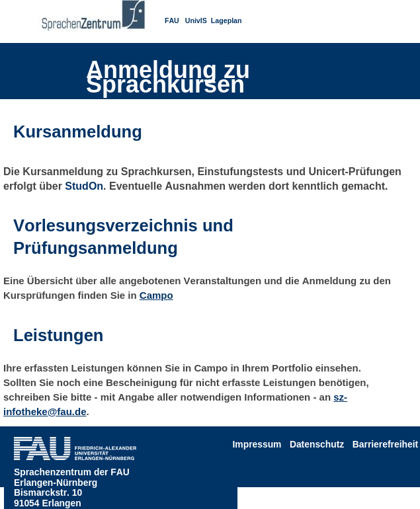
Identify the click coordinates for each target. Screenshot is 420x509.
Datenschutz (317, 444)
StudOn (84, 186)
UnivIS (196, 20)
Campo (156, 295)
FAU (172, 20)
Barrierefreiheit (385, 444)
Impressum (257, 444)
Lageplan (227, 20)
